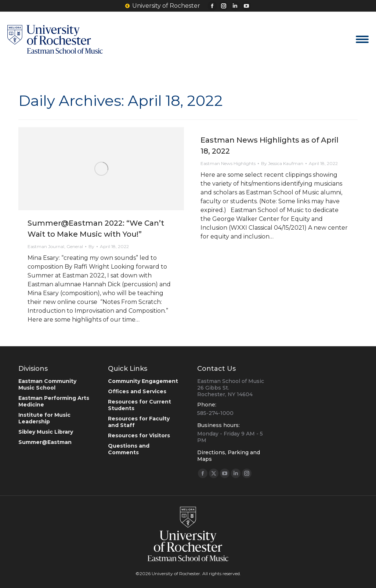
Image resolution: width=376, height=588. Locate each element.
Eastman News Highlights (228, 163)
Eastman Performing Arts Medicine (54, 401)
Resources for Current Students (140, 405)
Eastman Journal (46, 246)
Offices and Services (137, 391)
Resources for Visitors (139, 435)
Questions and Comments (129, 449)
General (75, 246)
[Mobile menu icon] (362, 39)
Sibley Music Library (46, 432)
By (91, 246)
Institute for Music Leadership (44, 418)
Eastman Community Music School (47, 384)
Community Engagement (143, 381)
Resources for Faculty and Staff (139, 422)
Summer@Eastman (45, 442)
